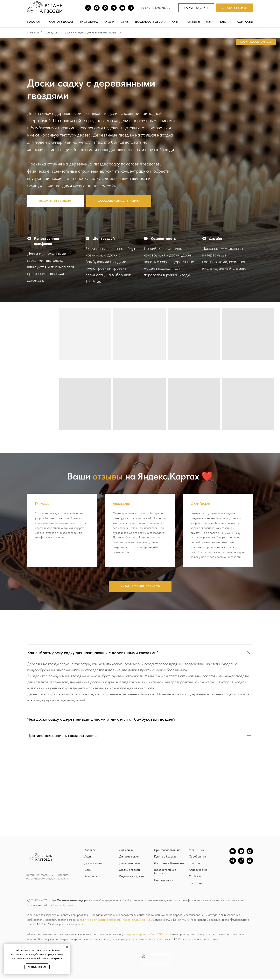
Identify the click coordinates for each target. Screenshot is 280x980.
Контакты (245, 22)
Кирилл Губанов (63, 906)
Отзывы (194, 22)
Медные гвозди (129, 870)
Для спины (126, 851)
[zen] (241, 854)
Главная (33, 32)
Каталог (90, 851)
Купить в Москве (165, 857)
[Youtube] (122, 8)
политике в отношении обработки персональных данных (115, 920)
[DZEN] (97, 8)
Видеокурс (89, 22)
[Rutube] (131, 8)
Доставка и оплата (151, 22)
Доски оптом (93, 864)
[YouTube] (250, 864)
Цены (125, 22)
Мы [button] (209, 22)
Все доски (52, 32)
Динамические (129, 857)
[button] (234, 8)
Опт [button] (176, 22)
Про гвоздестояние (167, 851)
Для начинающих (130, 864)
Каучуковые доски (131, 877)
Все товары (197, 884)
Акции (109, 22)
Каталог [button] (34, 22)
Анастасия (121, 504)
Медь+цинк (196, 851)
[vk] (233, 854)
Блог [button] (224, 22)
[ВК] (88, 8)
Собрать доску (61, 22)
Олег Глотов (200, 504)
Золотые (195, 864)
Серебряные (197, 857)
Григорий (42, 504)
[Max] (105, 8)
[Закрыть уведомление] (67, 947)
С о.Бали (195, 877)
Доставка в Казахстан (169, 864)
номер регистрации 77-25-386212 (145, 935)
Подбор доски (164, 881)
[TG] (114, 8)
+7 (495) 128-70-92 (156, 8)
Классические (198, 870)
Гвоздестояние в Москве (165, 872)
